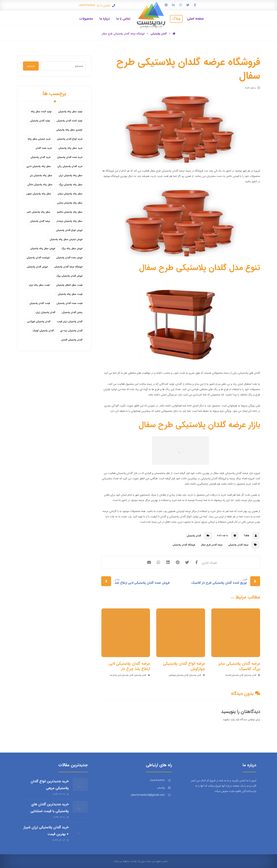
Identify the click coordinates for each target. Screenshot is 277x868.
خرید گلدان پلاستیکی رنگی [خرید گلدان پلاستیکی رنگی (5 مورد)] (70, 166)
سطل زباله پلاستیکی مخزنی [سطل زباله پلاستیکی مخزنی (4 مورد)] (70, 203)
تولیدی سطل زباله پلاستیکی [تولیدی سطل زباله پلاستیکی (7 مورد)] (69, 130)
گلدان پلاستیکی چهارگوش (178, 675)
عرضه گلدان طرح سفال (212, 545)
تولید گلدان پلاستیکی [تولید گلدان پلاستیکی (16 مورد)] (40, 121)
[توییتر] (188, 5)
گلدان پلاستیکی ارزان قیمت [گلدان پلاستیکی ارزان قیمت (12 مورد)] (70, 322)
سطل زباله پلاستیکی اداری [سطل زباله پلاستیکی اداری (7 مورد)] (39, 166)
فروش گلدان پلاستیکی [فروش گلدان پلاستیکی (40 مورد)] (37, 267)
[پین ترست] (166, 5)
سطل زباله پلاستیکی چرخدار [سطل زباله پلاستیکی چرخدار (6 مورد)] (69, 221)
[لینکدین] (173, 5)
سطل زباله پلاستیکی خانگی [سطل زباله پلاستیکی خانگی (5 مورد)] (40, 185)
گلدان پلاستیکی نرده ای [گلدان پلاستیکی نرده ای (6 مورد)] (71, 331)
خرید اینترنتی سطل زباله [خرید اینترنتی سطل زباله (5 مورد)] (39, 139)
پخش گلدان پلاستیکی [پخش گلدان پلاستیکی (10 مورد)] (72, 312)
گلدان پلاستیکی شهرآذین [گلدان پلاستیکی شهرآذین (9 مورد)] (39, 322)
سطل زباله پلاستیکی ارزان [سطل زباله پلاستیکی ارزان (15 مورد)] (71, 175)
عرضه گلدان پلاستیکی (238, 545)
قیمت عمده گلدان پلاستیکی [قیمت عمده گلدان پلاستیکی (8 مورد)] (69, 303)
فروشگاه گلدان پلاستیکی (184, 545)
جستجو (31, 66)
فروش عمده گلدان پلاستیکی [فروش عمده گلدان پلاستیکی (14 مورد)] (69, 258)
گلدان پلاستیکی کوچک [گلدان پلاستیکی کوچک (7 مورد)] (43, 331)
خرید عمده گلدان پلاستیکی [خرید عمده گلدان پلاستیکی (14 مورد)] (70, 157)
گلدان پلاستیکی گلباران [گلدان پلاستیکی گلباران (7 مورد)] (72, 340)
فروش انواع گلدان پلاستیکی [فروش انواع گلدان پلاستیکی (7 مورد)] (69, 230)
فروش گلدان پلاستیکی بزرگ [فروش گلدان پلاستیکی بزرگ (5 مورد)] (69, 276)
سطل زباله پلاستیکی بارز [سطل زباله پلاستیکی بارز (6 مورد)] (41, 175)
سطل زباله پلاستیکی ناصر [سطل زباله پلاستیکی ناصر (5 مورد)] (39, 212)
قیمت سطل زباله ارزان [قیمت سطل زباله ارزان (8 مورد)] (39, 285)
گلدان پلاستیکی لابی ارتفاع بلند (121, 675)
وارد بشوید (229, 719)
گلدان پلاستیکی (194, 536)
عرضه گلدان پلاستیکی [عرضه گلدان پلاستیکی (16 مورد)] (40, 221)
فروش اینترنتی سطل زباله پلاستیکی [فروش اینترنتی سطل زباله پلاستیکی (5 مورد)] (66, 239)
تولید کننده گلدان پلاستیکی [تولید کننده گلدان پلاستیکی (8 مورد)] (69, 121)
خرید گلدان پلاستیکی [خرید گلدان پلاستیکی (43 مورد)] (41, 157)
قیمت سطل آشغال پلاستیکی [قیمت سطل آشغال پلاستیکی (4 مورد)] (69, 285)
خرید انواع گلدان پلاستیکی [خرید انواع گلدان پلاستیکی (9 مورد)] (70, 139)
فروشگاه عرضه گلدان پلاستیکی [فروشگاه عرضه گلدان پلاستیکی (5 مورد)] (68, 267)
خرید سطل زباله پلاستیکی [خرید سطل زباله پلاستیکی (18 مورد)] (70, 148)
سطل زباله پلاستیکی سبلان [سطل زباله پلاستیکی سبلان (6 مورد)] (70, 194)
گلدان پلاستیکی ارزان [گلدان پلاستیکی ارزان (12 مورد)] (45, 312)
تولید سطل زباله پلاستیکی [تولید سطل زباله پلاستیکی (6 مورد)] (70, 112)
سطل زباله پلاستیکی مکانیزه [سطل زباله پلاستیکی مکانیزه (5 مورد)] (70, 212)
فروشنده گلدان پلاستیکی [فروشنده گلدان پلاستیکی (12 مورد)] (38, 258)
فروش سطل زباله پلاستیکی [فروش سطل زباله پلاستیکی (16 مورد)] (43, 248)
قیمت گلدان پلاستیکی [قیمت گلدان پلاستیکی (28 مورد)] (40, 303)
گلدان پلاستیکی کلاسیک (234, 675)
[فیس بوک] (195, 5)
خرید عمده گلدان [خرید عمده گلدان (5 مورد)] (44, 148)
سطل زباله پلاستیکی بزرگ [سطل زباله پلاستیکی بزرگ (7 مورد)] (71, 185)
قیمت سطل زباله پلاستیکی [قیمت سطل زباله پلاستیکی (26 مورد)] (70, 294)
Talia (246, 536)
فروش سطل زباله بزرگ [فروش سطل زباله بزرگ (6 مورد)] (72, 248)
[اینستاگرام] (181, 5)
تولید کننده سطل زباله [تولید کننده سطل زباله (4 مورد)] (41, 112)
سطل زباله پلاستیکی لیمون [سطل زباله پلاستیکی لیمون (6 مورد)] (39, 194)
